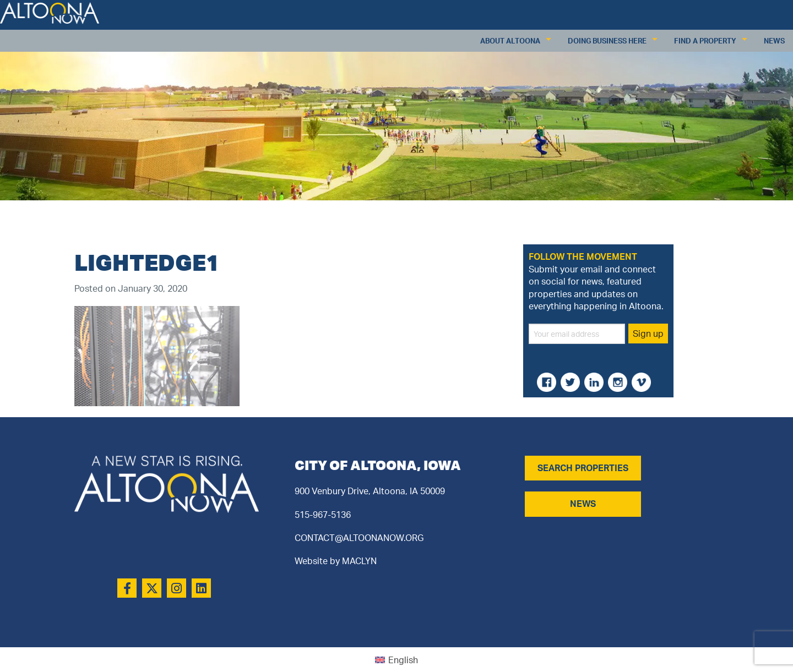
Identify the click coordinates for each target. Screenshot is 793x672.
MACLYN (359, 561)
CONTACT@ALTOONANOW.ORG (359, 538)
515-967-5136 (323, 515)
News (774, 41)
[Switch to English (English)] (397, 660)
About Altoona (510, 41)
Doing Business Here (607, 41)
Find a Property (705, 41)
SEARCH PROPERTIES (583, 468)
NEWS (583, 504)
